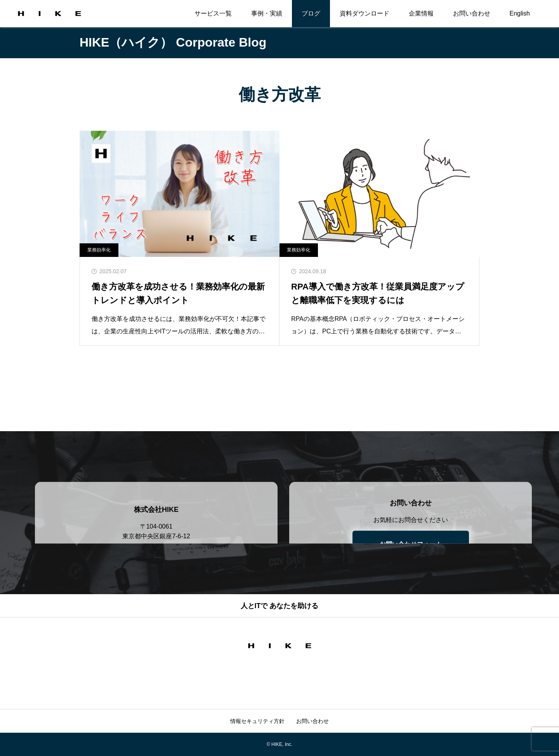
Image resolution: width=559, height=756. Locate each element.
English (520, 13)
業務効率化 (99, 250)
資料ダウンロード (365, 13)
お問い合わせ (472, 13)
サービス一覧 (213, 13)
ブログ (311, 13)
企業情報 (421, 13)
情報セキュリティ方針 (257, 721)
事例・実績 (267, 13)
